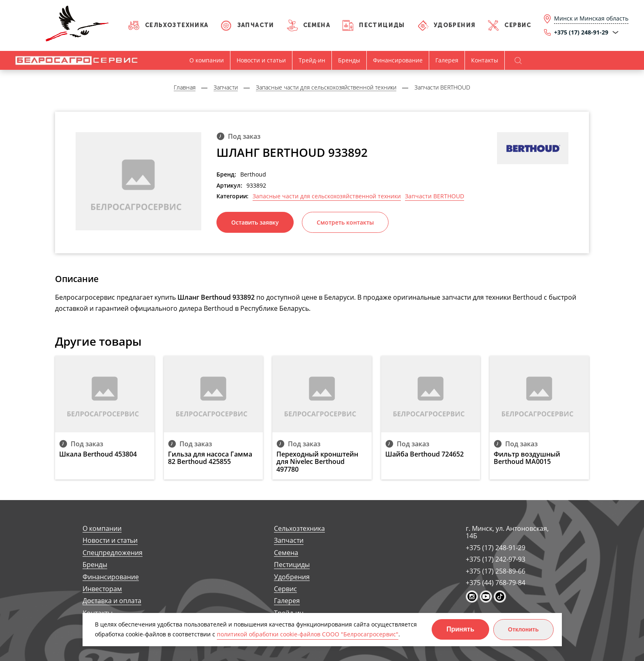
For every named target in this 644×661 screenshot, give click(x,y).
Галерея (447, 60)
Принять (460, 629)
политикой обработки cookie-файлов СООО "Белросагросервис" (308, 634)
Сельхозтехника (177, 25)
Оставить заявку (255, 222)
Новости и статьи (261, 60)
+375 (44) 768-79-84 (496, 583)
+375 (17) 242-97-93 (496, 559)
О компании (207, 60)
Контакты (485, 60)
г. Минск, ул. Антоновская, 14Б (507, 532)
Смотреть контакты (345, 222)
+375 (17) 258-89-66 (496, 571)
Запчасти (256, 25)
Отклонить (523, 629)
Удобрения (455, 25)
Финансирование (398, 60)
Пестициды (382, 25)
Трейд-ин (312, 60)
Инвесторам (102, 589)
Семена (317, 25)
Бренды (349, 60)
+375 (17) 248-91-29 (496, 548)
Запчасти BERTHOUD (435, 196)
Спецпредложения (113, 553)
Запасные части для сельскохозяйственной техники (327, 196)
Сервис (518, 25)
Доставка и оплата (112, 601)
